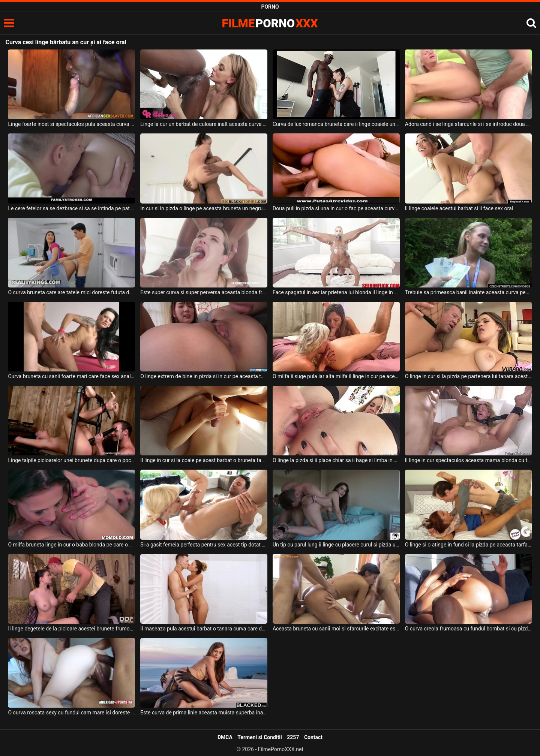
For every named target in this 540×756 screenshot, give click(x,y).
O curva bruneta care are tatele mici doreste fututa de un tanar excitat (71, 292)
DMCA (225, 737)
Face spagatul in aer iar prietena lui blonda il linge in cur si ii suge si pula (336, 292)
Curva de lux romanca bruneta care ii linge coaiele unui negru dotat (336, 124)
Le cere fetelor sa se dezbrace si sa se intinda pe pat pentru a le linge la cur (71, 208)
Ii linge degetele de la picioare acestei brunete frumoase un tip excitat (71, 629)
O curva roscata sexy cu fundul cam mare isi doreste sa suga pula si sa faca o (71, 713)
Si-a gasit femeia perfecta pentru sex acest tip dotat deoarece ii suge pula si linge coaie (204, 545)
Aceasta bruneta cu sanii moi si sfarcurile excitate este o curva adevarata (336, 629)
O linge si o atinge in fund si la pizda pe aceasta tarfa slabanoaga (469, 545)
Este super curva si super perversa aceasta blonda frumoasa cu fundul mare (204, 292)
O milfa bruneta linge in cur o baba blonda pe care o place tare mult (71, 545)
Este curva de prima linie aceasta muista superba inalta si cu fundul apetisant (204, 713)
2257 (293, 737)
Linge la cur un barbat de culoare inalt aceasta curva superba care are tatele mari (204, 124)
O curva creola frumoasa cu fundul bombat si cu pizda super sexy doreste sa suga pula (469, 629)
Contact (313, 737)
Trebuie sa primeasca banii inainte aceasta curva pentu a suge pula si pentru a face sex (469, 292)
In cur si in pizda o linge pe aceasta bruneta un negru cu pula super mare (204, 208)
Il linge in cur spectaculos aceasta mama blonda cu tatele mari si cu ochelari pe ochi (469, 460)
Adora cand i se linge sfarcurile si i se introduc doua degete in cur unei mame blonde (469, 124)
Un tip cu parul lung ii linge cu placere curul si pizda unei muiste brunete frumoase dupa (336, 545)
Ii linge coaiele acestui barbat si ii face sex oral (459, 208)
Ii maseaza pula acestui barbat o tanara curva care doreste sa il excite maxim (204, 629)
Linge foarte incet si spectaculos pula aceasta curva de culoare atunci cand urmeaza (71, 124)
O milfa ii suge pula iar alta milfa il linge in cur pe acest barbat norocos (336, 376)
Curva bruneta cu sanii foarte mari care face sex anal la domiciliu (71, 376)
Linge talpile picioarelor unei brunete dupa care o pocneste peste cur (71, 460)
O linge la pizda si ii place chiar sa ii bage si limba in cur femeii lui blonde (336, 460)
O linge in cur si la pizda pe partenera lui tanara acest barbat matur (469, 376)
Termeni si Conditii (259, 737)
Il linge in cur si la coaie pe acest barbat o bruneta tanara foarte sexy (204, 460)
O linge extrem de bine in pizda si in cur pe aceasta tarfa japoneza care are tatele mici (204, 376)
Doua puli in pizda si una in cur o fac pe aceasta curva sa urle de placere (336, 208)
